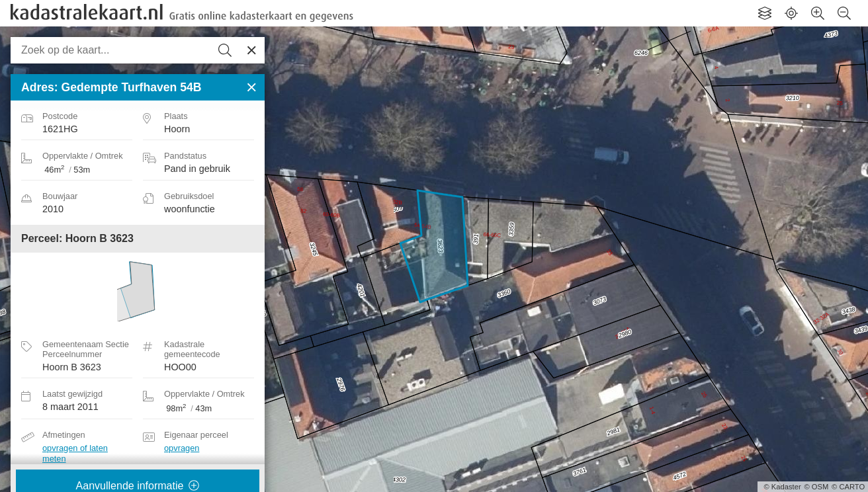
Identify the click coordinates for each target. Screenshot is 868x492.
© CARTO (848, 487)
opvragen (182, 448)
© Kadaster (783, 487)
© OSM (816, 487)
